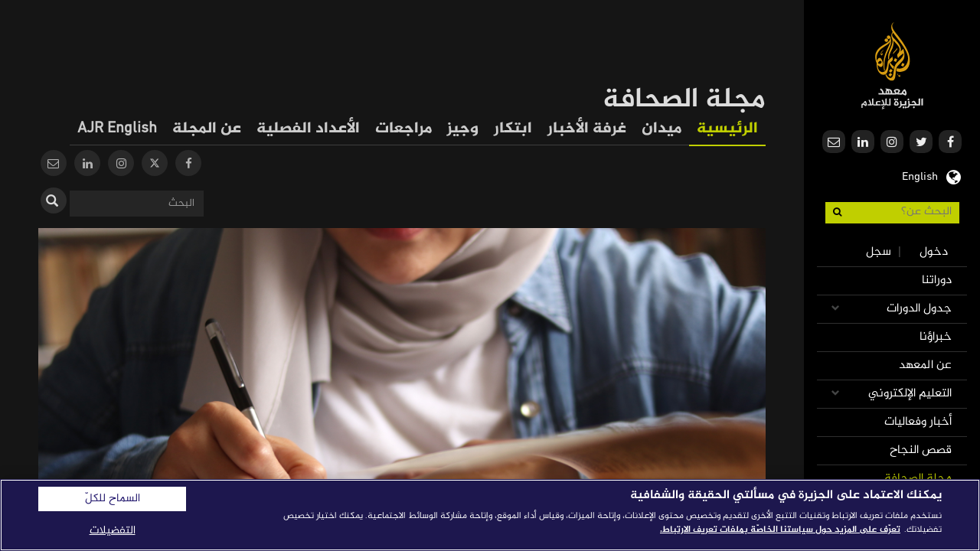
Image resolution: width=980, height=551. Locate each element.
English (920, 175)
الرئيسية (727, 129)
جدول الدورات (919, 309)
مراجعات (403, 129)
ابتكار (513, 129)
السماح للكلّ (113, 499)
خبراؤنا (936, 337)
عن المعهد (925, 365)
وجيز (463, 129)
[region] (490, 515)
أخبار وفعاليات (918, 422)
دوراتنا (937, 280)
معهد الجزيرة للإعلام (892, 65)
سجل (879, 252)
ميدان (661, 129)
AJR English (117, 129)
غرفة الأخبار (587, 129)
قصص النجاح (921, 450)
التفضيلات (113, 531)
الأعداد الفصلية (308, 129)
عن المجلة (207, 129)
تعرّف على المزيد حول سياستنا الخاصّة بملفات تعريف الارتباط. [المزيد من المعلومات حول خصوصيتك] (780, 530)
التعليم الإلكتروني (910, 394)
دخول (934, 252)
